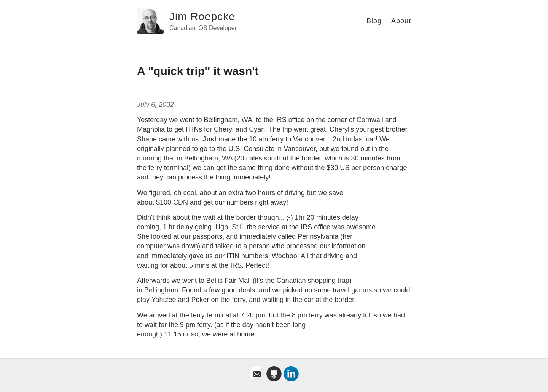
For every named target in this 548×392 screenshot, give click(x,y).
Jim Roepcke (202, 17)
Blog (374, 21)
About (401, 21)
